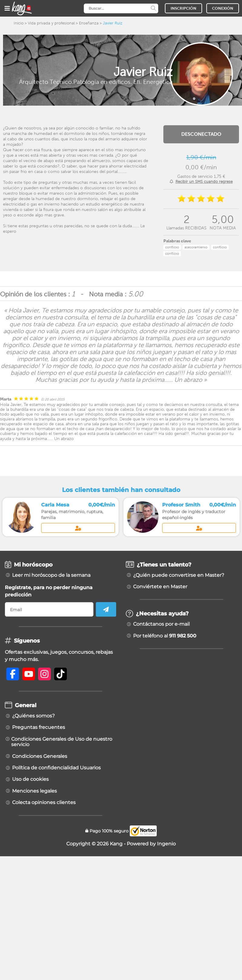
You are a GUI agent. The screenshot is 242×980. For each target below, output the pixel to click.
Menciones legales (34, 791)
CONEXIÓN (223, 8)
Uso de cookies (30, 779)
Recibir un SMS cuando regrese (204, 182)
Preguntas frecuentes (39, 727)
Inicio (19, 23)
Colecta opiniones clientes (44, 803)
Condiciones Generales (40, 756)
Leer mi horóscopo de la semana (51, 575)
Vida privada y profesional (51, 23)
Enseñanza (89, 23)
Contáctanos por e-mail (161, 624)
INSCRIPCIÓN (183, 8)
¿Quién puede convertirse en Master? (179, 575)
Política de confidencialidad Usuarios (56, 768)
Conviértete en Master (160, 587)
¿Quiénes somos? (33, 716)
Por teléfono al (165, 636)
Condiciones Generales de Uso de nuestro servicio (62, 742)
